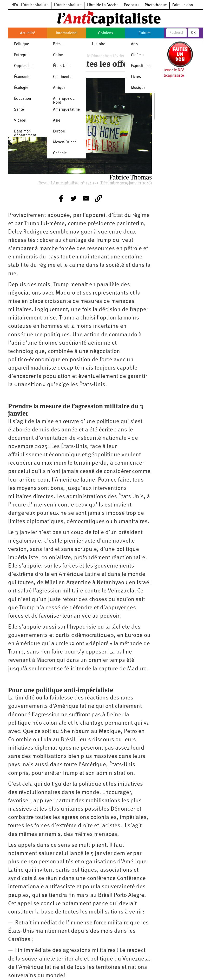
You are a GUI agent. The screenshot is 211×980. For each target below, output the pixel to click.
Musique (138, 88)
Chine (58, 55)
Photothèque (156, 5)
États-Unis (62, 66)
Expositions (141, 66)
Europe (59, 132)
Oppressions (25, 66)
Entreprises (24, 55)
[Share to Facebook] (61, 198)
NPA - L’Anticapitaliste (30, 5)
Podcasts (132, 5)
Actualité (28, 33)
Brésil (58, 44)
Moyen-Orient (64, 142)
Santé (19, 110)
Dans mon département (25, 134)
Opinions (105, 33)
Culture (145, 33)
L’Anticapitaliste (68, 5)
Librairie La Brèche (103, 5)
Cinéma (137, 55)
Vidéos (20, 121)
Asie (57, 121)
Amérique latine (66, 110)
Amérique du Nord (64, 101)
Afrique (59, 88)
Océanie (60, 153)
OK (193, 33)
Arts (134, 44)
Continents (62, 77)
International (67, 33)
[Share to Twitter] (74, 198)
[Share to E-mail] (86, 198)
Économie (22, 77)
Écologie (21, 88)
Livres (136, 77)
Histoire (99, 44)
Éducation (22, 99)
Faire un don (183, 5)
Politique (22, 44)
